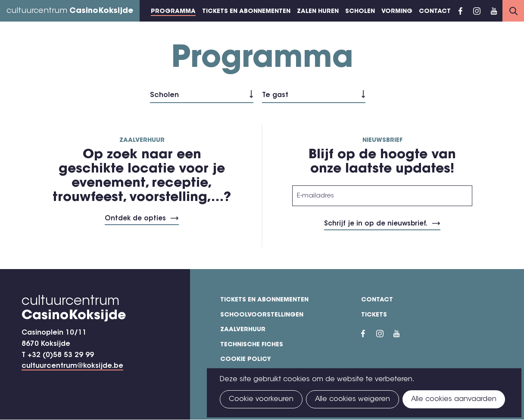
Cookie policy (246, 360)
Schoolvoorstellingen (262, 315)
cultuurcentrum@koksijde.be (72, 366)
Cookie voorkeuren (261, 399)
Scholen (360, 12)
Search (513, 11)
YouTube (494, 11)
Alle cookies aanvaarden (454, 399)
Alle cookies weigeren (352, 399)
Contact (435, 12)
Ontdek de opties (135, 219)
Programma (173, 12)
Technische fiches (252, 345)
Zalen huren (318, 12)
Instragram (477, 11)
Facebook (460, 11)
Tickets (374, 315)
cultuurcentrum (70, 11)
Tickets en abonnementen (246, 12)
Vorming (397, 12)
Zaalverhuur (243, 330)
